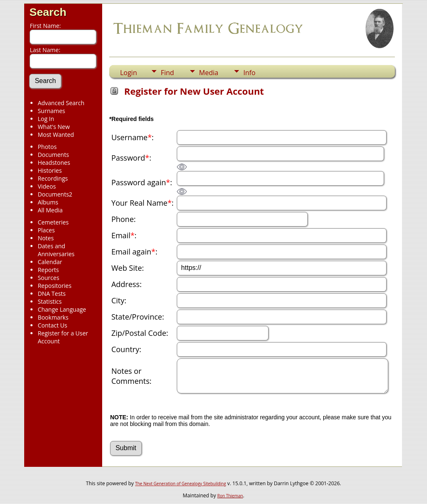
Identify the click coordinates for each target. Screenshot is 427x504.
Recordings (53, 178)
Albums (48, 202)
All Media (50, 210)
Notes (46, 238)
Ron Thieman (230, 496)
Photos (47, 147)
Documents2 (55, 194)
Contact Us (52, 325)
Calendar (50, 262)
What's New (54, 127)
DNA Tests (51, 294)
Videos (46, 186)
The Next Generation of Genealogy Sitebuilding (181, 484)
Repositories (54, 286)
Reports (48, 270)
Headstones (54, 163)
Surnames (51, 111)
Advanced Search (61, 103)
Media (208, 73)
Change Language (62, 309)
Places (46, 230)
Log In (46, 119)
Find (167, 73)
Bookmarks (53, 317)
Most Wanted (56, 135)
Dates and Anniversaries (56, 250)
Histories (50, 170)
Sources (48, 278)
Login (129, 73)
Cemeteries (53, 222)
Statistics (50, 301)
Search (48, 12)
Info (249, 73)
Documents (53, 155)
